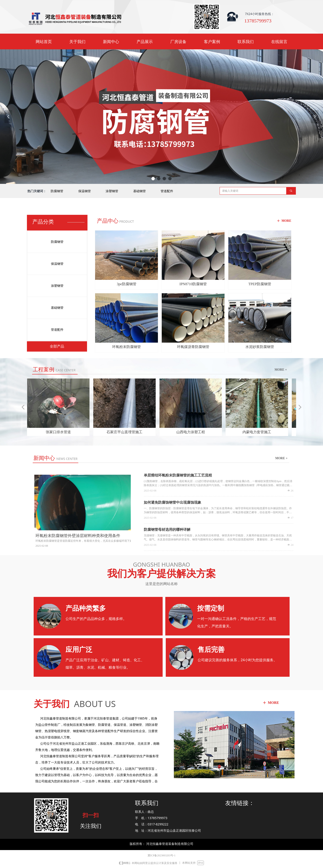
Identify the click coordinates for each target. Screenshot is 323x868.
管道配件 (167, 191)
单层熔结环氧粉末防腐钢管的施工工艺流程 (178, 475)
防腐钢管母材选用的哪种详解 (167, 530)
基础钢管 (140, 191)
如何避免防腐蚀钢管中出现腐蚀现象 (172, 502)
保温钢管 (85, 191)
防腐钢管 (57, 191)
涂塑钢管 (112, 191)
